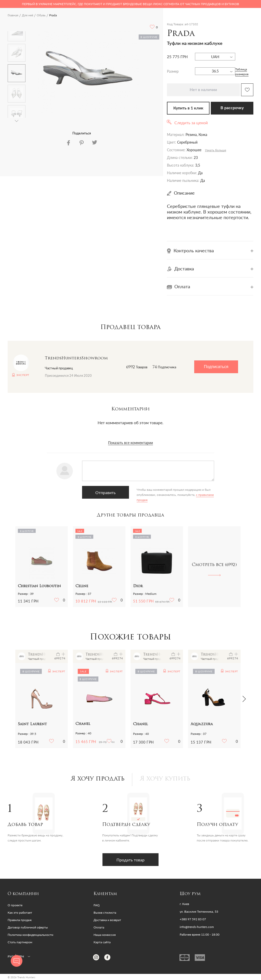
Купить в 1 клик (188, 108)
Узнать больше (216, 150)
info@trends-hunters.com (197, 927)
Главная (13, 15)
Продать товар (130, 860)
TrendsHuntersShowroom (76, 358)
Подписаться (216, 367)
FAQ (97, 905)
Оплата (99, 927)
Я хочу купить (165, 779)
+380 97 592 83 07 (193, 919)
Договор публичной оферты (28, 927)
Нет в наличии (203, 90)
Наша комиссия (105, 935)
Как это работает (20, 913)
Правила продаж (20, 920)
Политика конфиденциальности (30, 935)
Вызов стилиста (105, 913)
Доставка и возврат (107, 920)
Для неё (28, 15)
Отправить (106, 492)
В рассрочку (232, 108)
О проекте (15, 905)
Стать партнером (20, 942)
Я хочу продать (98, 779)
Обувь (41, 15)
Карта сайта (102, 942)
